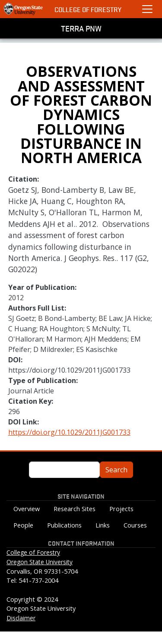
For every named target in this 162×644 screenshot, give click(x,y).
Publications (64, 525)
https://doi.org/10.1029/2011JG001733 (69, 432)
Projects (121, 509)
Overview (27, 509)
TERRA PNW (81, 28)
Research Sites (75, 509)
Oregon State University (40, 562)
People (23, 525)
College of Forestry (88, 9)
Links (103, 525)
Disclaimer (21, 618)
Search (116, 470)
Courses (135, 525)
